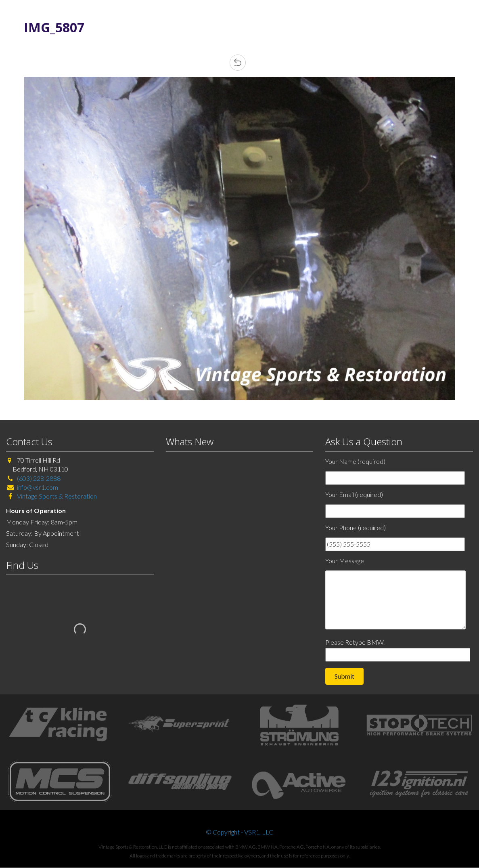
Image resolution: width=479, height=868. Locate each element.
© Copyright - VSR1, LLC (239, 832)
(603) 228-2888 (39, 478)
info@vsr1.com (38, 487)
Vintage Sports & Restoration (56, 496)
